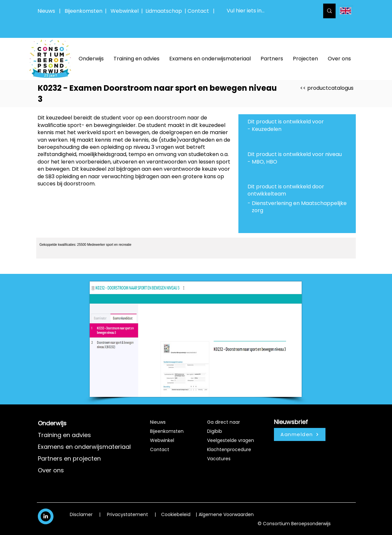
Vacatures (219, 459)
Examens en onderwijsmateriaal (84, 447)
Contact (160, 449)
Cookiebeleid (176, 514)
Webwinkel (126, 11)
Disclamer (81, 514)
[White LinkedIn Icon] (46, 516)
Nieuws (46, 11)
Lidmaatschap (164, 11)
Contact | (202, 11)
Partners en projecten (69, 458)
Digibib (215, 431)
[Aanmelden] (300, 434)
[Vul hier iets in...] (268, 11)
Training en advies (64, 435)
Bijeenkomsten (85, 11)
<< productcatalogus (327, 88)
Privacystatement (128, 514)
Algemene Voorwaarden (226, 514)
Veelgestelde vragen (231, 440)
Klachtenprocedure (229, 449)
